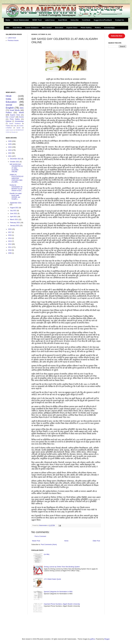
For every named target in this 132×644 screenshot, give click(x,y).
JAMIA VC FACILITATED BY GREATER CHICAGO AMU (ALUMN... (17, 178)
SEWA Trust (37, 20)
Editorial (9, 121)
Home (8, 20)
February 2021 (15, 223)
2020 (10, 229)
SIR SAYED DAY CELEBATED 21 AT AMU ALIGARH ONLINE (16, 168)
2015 (10, 235)
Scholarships (109, 28)
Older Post (96, 541)
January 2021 (15, 226)
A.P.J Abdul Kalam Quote (52, 579)
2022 (10, 153)
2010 (10, 250)
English (10, 108)
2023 (10, 150)
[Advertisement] (34, 626)
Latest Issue (50, 20)
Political (8, 126)
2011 (10, 247)
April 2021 (14, 217)
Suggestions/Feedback (103, 20)
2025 (10, 144)
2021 (10, 156)
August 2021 (15, 208)
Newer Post (36, 541)
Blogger (107, 639)
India (8, 99)
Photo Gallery (86, 28)
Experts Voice (72, 28)
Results (14, 132)
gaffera (92, 639)
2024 (10, 147)
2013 (10, 241)
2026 (10, 141)
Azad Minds (63, 20)
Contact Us (120, 20)
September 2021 (16, 203)
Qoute (19, 128)
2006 (10, 253)
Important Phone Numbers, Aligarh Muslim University (62, 604)
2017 (10, 232)
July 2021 (14, 211)
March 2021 (14, 220)
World (21, 113)
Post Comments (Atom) (49, 545)
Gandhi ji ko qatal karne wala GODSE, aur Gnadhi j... (16, 196)
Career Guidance (32, 28)
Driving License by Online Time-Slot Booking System (62, 567)
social (9, 105)
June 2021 (14, 214)
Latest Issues (9, 130)
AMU (7, 28)
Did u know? (47, 28)
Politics (98, 28)
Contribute (86, 20)
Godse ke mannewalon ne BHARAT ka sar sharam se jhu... (16, 188)
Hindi (9, 96)
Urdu (15, 126)
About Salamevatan (21, 20)
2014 (10, 238)
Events (21, 117)
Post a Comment (40, 536)
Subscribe (75, 20)
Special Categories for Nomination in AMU (58, 592)
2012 (10, 244)
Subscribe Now (117, 36)
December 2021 (16, 159)
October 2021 (15, 162)
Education (59, 28)
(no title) (47, 554)
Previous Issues (13, 40)
